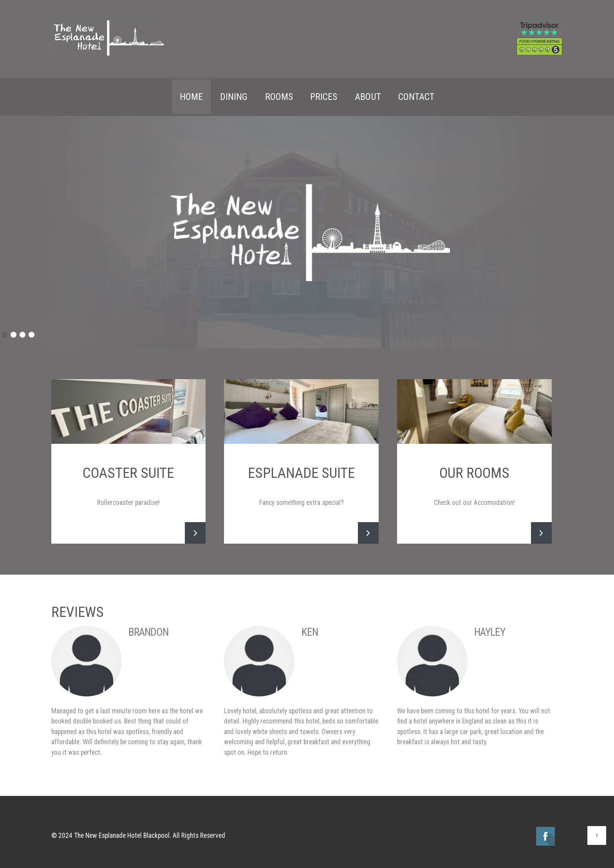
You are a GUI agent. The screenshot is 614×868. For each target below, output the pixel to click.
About (368, 95)
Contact (416, 95)
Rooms (279, 95)
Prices (324, 95)
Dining (234, 95)
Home (191, 95)
